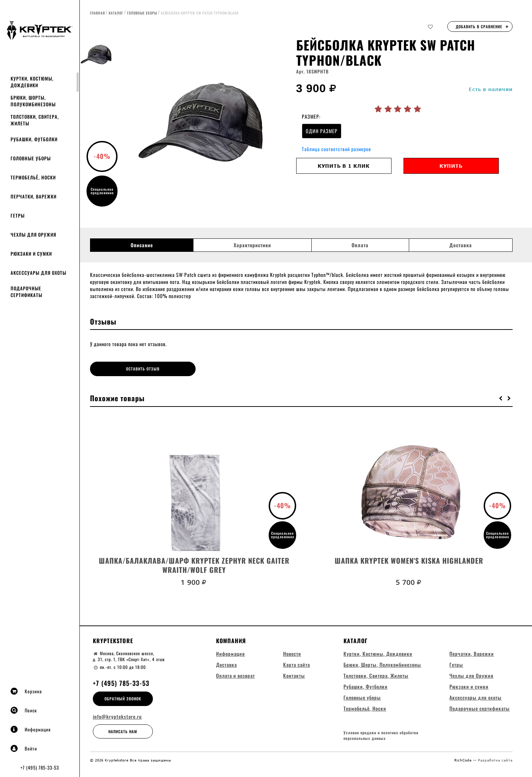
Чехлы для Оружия (33, 235)
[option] (205, 125)
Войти (24, 748)
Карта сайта (297, 665)
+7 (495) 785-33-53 (40, 767)
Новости (292, 654)
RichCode (464, 760)
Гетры (18, 215)
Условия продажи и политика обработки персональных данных (381, 736)
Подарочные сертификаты (26, 292)
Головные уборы (31, 158)
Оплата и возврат (235, 675)
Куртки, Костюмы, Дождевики (32, 82)
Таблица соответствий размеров (336, 149)
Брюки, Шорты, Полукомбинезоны (33, 101)
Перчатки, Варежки (34, 196)
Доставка (461, 245)
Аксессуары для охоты (38, 273)
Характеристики (252, 245)
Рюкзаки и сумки (31, 254)
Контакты (294, 675)
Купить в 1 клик (344, 166)
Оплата (360, 245)
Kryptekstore (113, 641)
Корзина (26, 691)
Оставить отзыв (143, 369)
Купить (451, 166)
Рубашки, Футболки (34, 139)
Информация (31, 729)
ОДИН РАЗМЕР (322, 131)
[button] (501, 398)
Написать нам (123, 731)
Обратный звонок (123, 699)
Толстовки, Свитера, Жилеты (35, 120)
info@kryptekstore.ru (117, 717)
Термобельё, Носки (33, 177)
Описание (142, 245)
